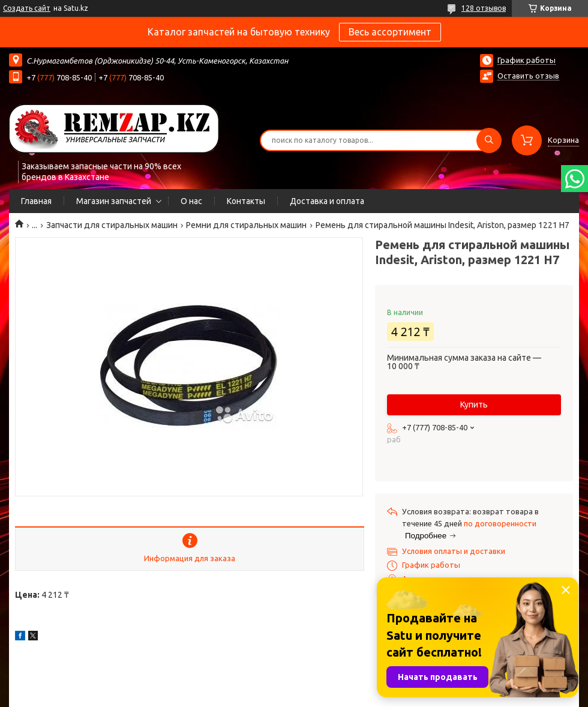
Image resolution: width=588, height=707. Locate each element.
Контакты (246, 201)
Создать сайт (27, 8)
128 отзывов (484, 8)
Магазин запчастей (114, 201)
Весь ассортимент (390, 32)
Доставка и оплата (327, 201)
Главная (36, 201)
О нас (191, 201)
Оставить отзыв (528, 76)
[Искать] (489, 140)
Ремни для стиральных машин (246, 225)
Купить (474, 405)
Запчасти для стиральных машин (112, 225)
